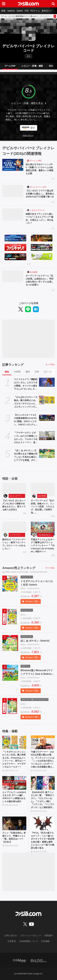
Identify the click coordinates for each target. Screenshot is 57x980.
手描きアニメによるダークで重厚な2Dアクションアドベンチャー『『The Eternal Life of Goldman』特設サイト (43, 545)
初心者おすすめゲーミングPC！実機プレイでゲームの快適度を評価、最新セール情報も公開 (40, 169)
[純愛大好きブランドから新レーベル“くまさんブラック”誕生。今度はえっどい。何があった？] (13, 214)
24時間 (17, 372)
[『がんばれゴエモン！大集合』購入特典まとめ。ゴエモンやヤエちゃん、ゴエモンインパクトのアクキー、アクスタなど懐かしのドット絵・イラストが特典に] (47, 400)
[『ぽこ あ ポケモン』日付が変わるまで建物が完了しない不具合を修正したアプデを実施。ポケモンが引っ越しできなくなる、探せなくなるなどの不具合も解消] (47, 453)
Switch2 (11, 11)
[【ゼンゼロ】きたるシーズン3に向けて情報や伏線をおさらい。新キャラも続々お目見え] (14, 490)
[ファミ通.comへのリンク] (28, 4)
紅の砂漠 (34, 272)
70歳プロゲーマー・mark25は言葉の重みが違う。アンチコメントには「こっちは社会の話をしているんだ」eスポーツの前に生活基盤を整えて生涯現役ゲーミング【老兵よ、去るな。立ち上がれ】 (43, 760)
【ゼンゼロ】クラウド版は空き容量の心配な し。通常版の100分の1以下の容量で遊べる (40, 194)
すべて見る (50, 365)
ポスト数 (48, 372)
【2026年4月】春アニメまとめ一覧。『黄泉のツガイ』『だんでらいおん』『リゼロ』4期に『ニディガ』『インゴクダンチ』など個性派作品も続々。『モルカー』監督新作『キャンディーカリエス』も (43, 800)
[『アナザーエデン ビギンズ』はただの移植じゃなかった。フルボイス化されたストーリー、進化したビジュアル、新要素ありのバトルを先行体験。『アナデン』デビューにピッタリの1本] (47, 436)
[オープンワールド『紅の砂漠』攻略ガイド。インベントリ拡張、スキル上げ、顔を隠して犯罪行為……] (43, 490)
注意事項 (12, 941)
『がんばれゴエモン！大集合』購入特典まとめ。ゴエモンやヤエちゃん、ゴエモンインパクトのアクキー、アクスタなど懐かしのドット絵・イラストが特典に (26, 402)
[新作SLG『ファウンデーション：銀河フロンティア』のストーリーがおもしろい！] (14, 529)
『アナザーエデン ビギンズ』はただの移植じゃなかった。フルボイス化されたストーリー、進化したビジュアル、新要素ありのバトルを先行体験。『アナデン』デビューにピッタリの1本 (26, 438)
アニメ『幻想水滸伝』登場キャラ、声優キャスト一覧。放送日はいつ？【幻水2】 (14, 837)
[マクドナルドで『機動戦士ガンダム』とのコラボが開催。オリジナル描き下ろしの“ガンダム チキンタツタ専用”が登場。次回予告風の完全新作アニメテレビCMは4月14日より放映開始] (47, 382)
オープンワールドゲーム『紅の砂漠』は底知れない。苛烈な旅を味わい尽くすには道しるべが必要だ (40, 280)
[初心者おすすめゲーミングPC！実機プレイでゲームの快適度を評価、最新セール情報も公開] (13, 165)
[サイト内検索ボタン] (53, 4)
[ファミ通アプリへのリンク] (19, 961)
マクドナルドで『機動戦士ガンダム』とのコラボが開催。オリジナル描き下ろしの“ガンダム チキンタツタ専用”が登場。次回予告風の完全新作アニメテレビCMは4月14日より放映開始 (26, 384)
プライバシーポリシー (31, 935)
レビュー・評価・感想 (32, 66)
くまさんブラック (37, 210)
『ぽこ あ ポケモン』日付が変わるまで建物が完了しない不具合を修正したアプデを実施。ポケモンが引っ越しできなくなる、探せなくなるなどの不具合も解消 (26, 456)
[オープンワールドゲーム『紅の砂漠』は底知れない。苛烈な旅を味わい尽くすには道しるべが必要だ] (13, 276)
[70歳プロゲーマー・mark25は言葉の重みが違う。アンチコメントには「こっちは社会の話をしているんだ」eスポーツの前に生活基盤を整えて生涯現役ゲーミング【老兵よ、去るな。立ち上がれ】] (43, 742)
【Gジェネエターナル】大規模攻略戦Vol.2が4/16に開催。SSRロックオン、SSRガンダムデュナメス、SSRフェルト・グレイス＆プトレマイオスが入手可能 (26, 420)
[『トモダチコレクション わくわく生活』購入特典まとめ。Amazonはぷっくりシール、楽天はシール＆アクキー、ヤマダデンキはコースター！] (14, 742)
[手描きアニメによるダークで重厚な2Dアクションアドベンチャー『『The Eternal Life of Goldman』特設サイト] (43, 529)
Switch (20, 11)
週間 (28, 372)
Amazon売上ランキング (19, 568)
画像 (51, 66)
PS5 (27, 11)
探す (33, 128)
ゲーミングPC (36, 161)
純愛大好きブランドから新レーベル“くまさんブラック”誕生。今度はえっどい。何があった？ (40, 218)
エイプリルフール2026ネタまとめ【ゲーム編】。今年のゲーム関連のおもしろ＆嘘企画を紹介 (14, 797)
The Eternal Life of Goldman (46, 535)
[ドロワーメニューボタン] (4, 4)
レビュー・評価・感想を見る (27, 103)
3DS (28, 56)
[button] (28, 136)
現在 (7, 372)
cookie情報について (28, 941)
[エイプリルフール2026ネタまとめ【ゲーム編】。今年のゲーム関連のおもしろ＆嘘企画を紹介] (14, 783)
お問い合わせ (11, 935)
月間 (37, 372)
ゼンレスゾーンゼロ (38, 187)
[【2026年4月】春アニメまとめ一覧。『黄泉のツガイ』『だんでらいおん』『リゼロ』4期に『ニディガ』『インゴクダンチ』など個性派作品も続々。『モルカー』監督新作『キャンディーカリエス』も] (43, 783)
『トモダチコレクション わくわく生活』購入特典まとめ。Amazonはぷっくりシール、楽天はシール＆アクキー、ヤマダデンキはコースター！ (14, 759)
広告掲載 (45, 941)
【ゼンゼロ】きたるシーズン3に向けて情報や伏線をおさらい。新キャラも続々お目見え (14, 505)
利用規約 (49, 935)
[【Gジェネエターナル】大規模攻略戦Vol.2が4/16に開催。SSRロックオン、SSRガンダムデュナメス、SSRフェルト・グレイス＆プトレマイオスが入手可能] (47, 418)
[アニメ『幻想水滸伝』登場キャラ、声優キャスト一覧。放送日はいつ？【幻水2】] (14, 823)
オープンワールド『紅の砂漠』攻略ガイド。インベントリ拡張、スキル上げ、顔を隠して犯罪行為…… (43, 506)
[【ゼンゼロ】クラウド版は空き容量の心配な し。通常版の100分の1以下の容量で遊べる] (13, 191)
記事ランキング (13, 365)
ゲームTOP (10, 66)
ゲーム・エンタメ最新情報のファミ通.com (19, 16)
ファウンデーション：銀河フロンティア (17, 535)
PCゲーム (35, 11)
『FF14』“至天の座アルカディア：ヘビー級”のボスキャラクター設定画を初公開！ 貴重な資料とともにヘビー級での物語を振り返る (43, 840)
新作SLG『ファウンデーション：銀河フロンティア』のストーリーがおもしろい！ (14, 544)
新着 (3, 11)
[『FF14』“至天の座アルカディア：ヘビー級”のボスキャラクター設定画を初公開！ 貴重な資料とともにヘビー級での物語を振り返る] (43, 823)
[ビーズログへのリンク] (39, 961)
